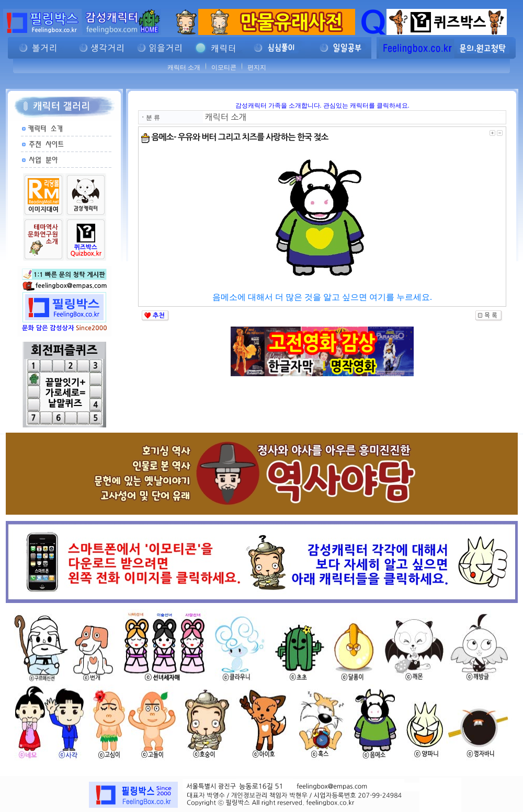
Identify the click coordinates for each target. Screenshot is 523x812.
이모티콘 (224, 67)
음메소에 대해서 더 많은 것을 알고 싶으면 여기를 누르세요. (322, 297)
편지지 (257, 67)
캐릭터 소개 (184, 67)
